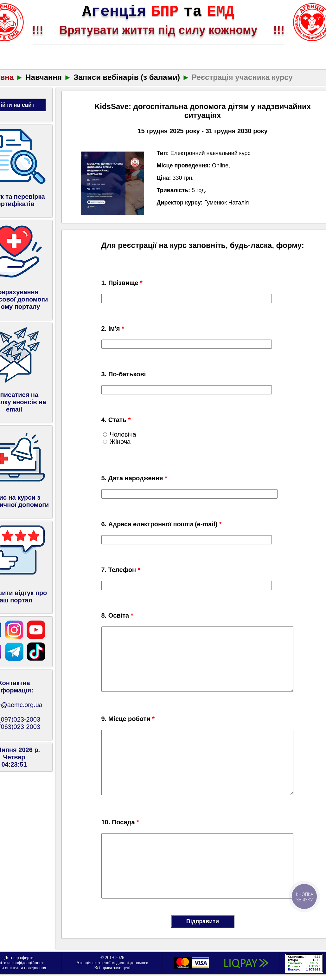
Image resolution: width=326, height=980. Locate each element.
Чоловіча (120, 434)
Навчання (44, 77)
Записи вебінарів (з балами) (127, 77)
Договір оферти (19, 958)
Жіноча (117, 442)
